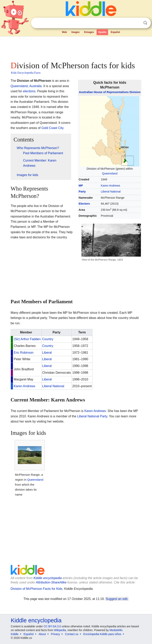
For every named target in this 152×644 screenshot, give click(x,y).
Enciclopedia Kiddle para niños (102, 634)
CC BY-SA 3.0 (52, 626)
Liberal (47, 353)
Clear (137, 23)
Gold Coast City (52, 128)
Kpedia (102, 32)
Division (135, 92)
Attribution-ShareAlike (51, 582)
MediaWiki (116, 630)
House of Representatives (111, 92)
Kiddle (15, 634)
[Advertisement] (76, 48)
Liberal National (111, 192)
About (42, 634)
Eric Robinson (24, 353)
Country (48, 339)
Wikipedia (60, 630)
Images (76, 32)
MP (81, 186)
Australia (35, 86)
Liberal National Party (92, 416)
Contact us (72, 634)
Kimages (89, 32)
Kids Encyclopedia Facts (26, 73)
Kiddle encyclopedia (47, 578)
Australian (86, 92)
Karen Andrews (110, 186)
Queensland (110, 173)
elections (29, 91)
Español (115, 32)
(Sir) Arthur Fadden (27, 339)
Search (145, 23)
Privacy (55, 634)
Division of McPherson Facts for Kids (37, 589)
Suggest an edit (117, 599)
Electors (84, 204)
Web (64, 32)
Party (82, 192)
